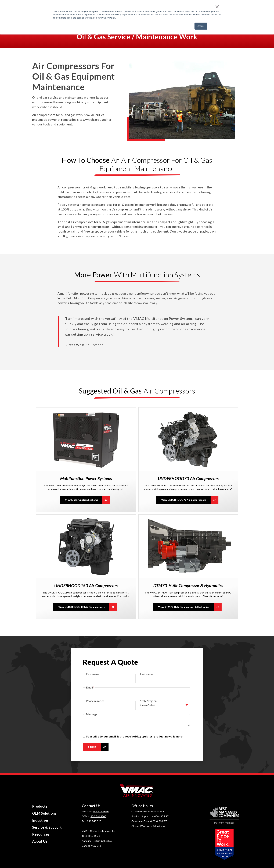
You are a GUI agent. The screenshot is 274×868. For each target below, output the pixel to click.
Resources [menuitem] (41, 834)
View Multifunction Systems (82, 500)
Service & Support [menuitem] (47, 827)
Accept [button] (201, 26)
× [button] (217, 7)
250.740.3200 (98, 816)
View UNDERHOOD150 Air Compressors (82, 607)
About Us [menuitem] (40, 841)
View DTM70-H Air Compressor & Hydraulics (184, 607)
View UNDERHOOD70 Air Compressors (184, 500)
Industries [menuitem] (40, 820)
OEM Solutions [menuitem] (44, 813)
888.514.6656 (101, 811)
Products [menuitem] (40, 806)
